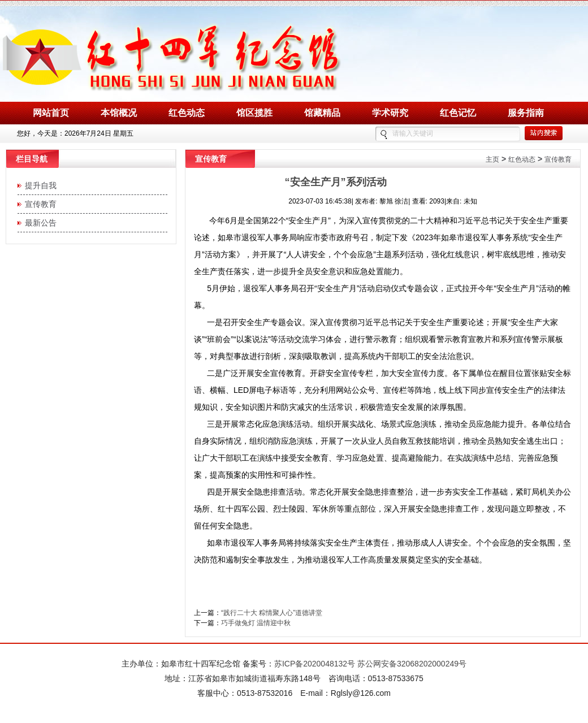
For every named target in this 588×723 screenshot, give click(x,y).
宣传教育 (38, 204)
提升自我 (38, 185)
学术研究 (390, 113)
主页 (492, 159)
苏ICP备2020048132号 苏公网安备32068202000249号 (370, 664)
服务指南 (526, 113)
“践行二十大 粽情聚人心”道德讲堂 (272, 613)
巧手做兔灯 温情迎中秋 (256, 623)
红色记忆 (458, 113)
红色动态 (187, 113)
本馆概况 (119, 113)
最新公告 (38, 223)
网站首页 (51, 113)
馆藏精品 (322, 113)
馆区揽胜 (254, 113)
